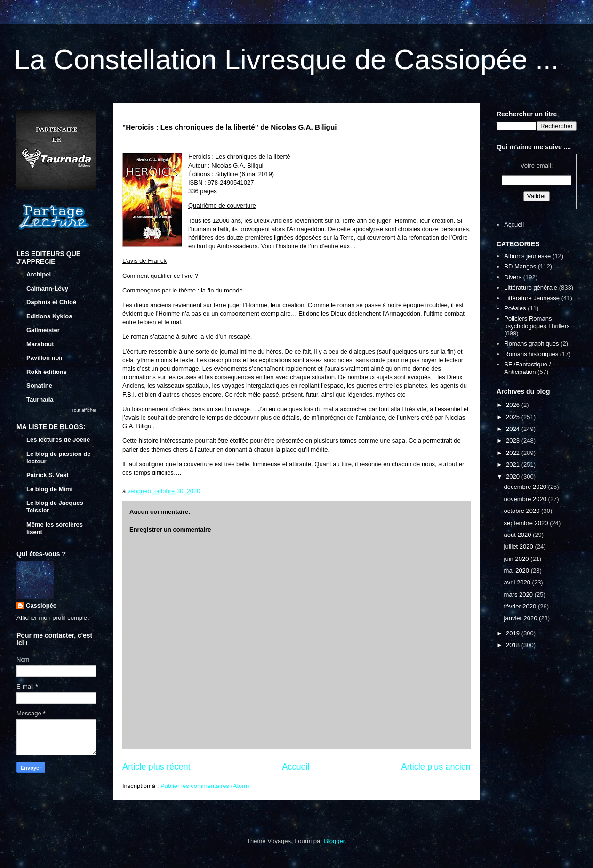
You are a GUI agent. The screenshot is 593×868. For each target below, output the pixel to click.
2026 (514, 405)
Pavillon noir (45, 358)
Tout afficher (84, 410)
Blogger (334, 841)
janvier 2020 (521, 618)
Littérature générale (531, 288)
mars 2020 (519, 595)
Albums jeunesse (527, 256)
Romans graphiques (531, 344)
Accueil (296, 767)
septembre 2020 (527, 523)
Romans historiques (531, 354)
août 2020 (518, 535)
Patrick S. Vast (48, 475)
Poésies (515, 308)
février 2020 (521, 606)
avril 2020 (518, 582)
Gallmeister (43, 330)
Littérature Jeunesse (532, 298)
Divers (513, 277)
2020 (514, 476)
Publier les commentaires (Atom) (205, 786)
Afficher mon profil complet (53, 618)
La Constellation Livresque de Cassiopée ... (286, 60)
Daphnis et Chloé (51, 302)
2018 (514, 645)
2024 (514, 429)
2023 (514, 441)
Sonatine (39, 385)
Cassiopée (41, 605)
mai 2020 (517, 571)
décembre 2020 (526, 487)
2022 (514, 453)
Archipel (39, 274)
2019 (514, 633)
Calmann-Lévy (47, 288)
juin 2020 (517, 559)
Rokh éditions (47, 372)
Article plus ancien (436, 767)
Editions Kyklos (49, 316)
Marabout (40, 344)
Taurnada (40, 400)
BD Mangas (520, 266)
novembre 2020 (526, 499)
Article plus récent (156, 767)
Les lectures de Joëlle (58, 440)
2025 (514, 417)
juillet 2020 (520, 547)
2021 (514, 465)
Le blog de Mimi (49, 489)
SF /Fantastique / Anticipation (527, 368)
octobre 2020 (523, 511)
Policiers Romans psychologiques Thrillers (537, 322)
